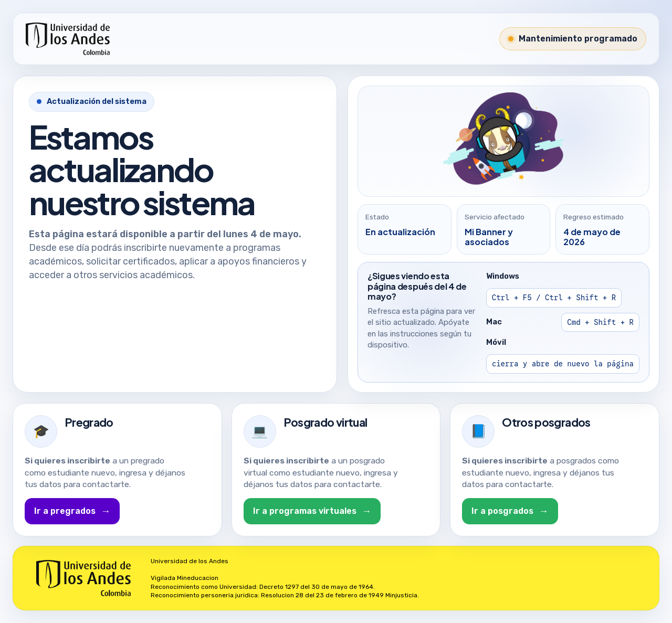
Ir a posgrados (510, 511)
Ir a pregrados (72, 511)
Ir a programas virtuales (312, 511)
